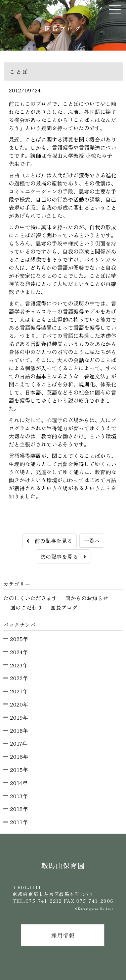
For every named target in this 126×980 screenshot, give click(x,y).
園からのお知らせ (87, 598)
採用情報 (63, 935)
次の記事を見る (63, 556)
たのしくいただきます (30, 598)
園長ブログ (64, 607)
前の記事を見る (49, 541)
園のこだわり (26, 607)
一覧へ (92, 541)
